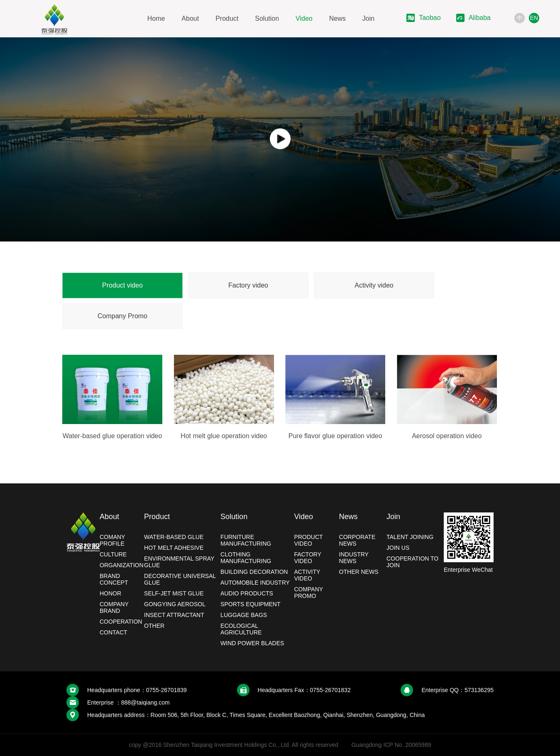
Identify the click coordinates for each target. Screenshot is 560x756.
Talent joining (410, 537)
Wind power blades (252, 643)
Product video (122, 285)
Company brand (114, 607)
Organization (122, 565)
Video (304, 18)
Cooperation (121, 622)
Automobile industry (255, 583)
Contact (114, 632)
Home (156, 18)
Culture (113, 554)
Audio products (247, 593)
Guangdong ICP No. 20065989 (391, 745)
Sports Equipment (250, 604)
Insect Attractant (174, 615)
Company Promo (122, 316)
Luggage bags (244, 615)
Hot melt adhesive (174, 548)
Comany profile (112, 540)
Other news (359, 572)
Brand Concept (114, 579)
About (190, 18)
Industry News (354, 558)
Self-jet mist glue (174, 593)
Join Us (398, 548)
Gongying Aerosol (175, 604)
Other (154, 626)
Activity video (374, 285)
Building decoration (254, 572)
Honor (110, 593)
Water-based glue (174, 537)
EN (534, 18)
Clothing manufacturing (246, 558)
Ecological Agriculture (241, 629)
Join (368, 18)
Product (227, 18)
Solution (267, 18)
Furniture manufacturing (246, 540)
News (337, 18)
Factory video (248, 285)
